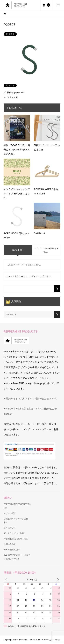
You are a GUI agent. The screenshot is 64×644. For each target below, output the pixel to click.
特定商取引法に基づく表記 (16, 539)
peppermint (19, 93)
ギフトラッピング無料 (14, 533)
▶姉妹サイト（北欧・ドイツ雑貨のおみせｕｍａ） (31, 398)
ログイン (33, 276)
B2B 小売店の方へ (12, 550)
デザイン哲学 (10, 513)
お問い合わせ (10, 544)
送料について (10, 528)
